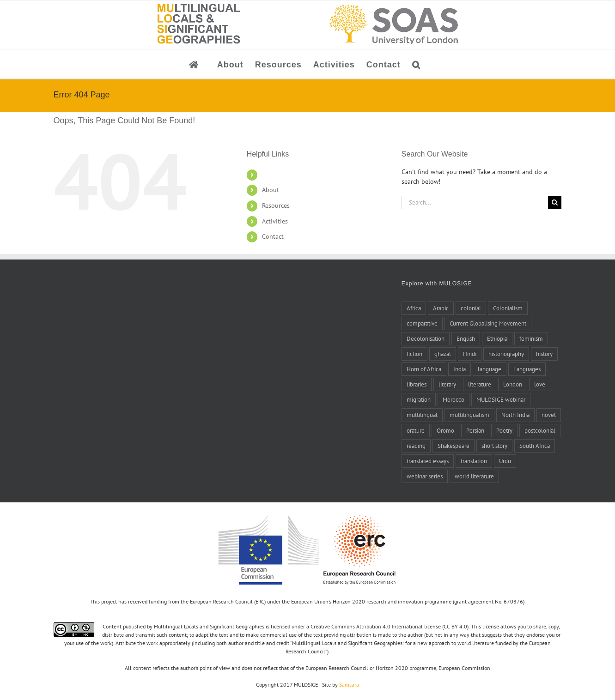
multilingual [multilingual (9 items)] (422, 415)
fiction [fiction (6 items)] (414, 354)
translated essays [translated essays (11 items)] (428, 461)
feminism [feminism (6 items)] (531, 338)
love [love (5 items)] (540, 384)
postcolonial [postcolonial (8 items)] (540, 430)
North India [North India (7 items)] (515, 415)
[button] (416, 64)
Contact (273, 236)
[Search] (555, 202)
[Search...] (475, 202)
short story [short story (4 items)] (494, 446)
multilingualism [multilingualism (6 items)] (469, 415)
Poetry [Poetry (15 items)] (504, 430)
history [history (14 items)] (544, 354)
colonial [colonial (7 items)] (471, 308)
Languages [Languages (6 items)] (527, 369)
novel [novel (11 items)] (549, 415)
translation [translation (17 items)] (474, 461)
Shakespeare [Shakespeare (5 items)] (454, 446)
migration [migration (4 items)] (419, 399)
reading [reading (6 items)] (416, 446)
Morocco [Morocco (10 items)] (454, 399)
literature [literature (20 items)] (480, 384)
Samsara (349, 685)
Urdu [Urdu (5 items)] (505, 461)
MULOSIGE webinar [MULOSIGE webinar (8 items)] (501, 399)
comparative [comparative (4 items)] (422, 323)
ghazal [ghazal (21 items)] (443, 354)
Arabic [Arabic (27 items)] (441, 308)
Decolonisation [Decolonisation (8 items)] (426, 338)
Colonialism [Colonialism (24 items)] (508, 308)
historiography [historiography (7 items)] (506, 354)
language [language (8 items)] (490, 369)
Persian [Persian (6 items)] (475, 430)
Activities (275, 221)
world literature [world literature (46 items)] (474, 476)
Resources (276, 205)
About (271, 190)
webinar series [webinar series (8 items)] (425, 476)
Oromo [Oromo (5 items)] (445, 430)
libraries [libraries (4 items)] (417, 384)
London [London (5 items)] (513, 384)
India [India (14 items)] (460, 369)
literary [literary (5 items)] (447, 384)
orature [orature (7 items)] (416, 430)
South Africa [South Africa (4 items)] (535, 446)
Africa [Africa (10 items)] (414, 308)
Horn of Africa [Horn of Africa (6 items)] (424, 369)
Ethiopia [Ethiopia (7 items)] (497, 338)
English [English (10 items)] (466, 338)
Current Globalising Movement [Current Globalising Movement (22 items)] (488, 323)
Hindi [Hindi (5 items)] (470, 354)
